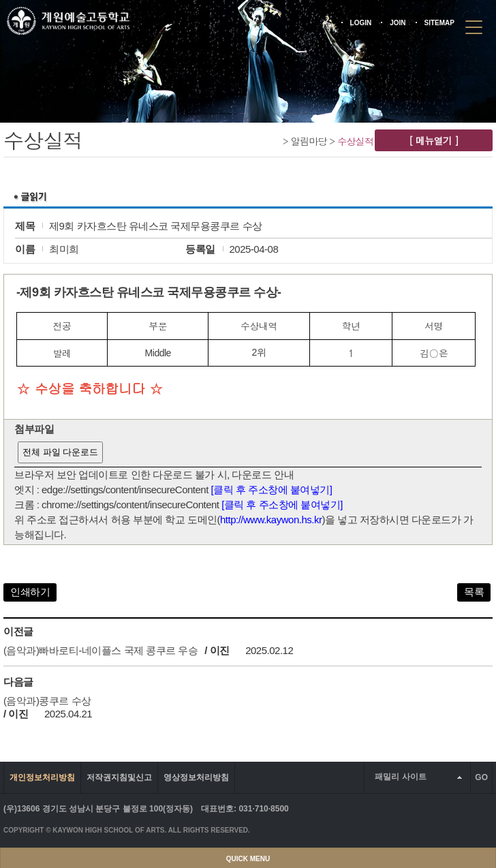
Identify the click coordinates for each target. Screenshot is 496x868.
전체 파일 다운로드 (60, 452)
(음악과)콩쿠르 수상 (47, 701)
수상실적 (355, 141)
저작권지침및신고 (119, 777)
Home (275, 141)
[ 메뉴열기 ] (434, 140)
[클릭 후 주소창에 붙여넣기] (272, 490)
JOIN (398, 23)
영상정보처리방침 (196, 777)
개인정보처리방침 (42, 777)
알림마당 (309, 141)
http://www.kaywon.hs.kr (271, 520)
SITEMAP (439, 23)
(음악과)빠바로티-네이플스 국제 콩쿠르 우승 (101, 650)
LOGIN (361, 23)
